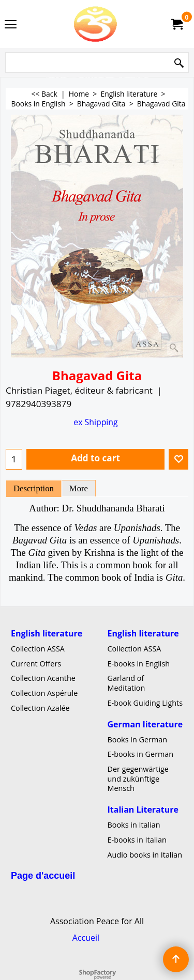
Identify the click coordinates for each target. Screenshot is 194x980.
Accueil (86, 938)
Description (34, 488)
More (79, 488)
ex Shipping (95, 422)
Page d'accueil (43, 876)
